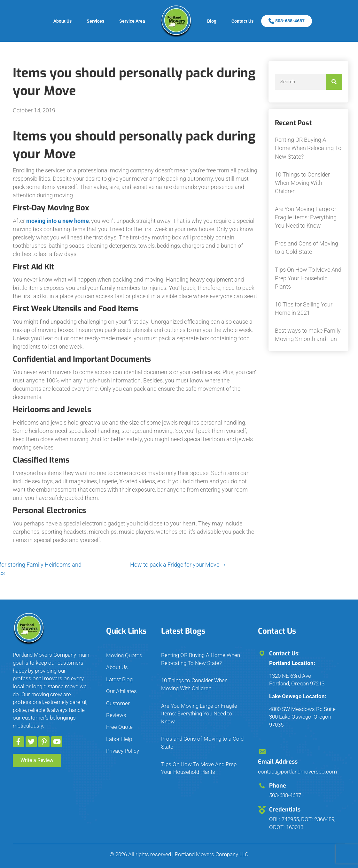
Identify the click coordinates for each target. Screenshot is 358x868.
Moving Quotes (124, 655)
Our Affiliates (121, 691)
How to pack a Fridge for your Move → (139, 565)
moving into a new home (58, 221)
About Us (62, 21)
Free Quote (119, 727)
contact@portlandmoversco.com (297, 772)
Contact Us (242, 21)
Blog (212, 21)
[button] (18, 742)
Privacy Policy (123, 751)
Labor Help (119, 739)
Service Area (132, 21)
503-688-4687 (287, 21)
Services (95, 21)
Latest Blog (119, 679)
